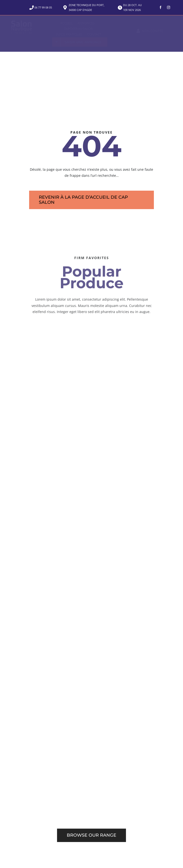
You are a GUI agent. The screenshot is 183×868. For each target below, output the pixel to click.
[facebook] (161, 7)
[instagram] (169, 7)
